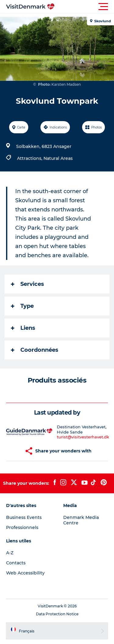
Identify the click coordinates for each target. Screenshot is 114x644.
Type (22, 306)
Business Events (24, 517)
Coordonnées (35, 350)
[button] (84, 7)
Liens (23, 328)
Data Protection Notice (57, 614)
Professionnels (22, 527)
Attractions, (30, 158)
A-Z (10, 553)
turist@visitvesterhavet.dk (83, 437)
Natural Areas (58, 158)
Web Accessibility (25, 573)
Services (28, 284)
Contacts (16, 563)
